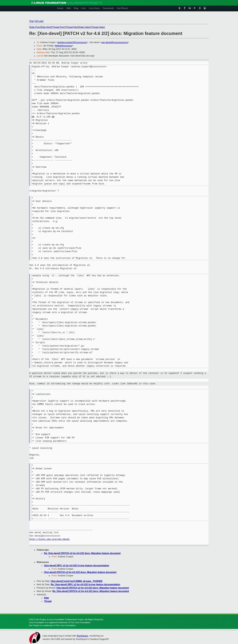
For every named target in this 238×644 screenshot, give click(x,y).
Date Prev (35, 27)
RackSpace (82, 636)
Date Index (85, 27)
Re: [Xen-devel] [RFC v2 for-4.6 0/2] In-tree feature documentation (85, 585)
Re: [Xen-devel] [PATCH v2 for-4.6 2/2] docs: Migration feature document (82, 553)
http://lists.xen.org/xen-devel (49, 539)
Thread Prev (58, 27)
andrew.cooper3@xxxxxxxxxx (72, 42)
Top (32, 21)
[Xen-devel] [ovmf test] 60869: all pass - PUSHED (77, 581)
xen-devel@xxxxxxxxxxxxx (115, 42)
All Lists (39, 21)
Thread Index (98, 27)
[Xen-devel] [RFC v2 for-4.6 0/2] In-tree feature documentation (77, 566)
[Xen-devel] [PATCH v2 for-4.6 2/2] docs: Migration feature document (80, 572)
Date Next (46, 27)
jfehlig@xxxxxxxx (64, 46)
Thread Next (72, 27)
